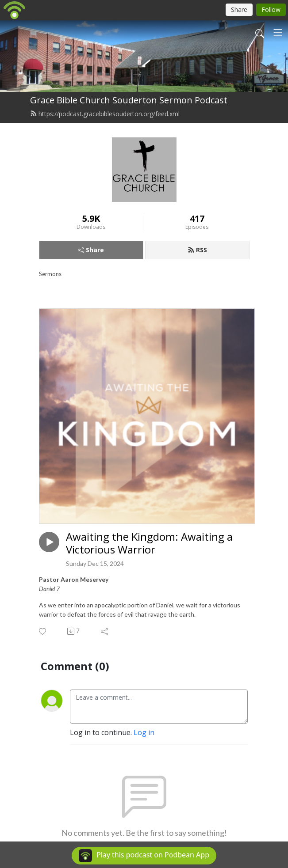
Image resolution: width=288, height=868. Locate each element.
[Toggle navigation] (278, 33)
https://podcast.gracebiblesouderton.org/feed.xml (105, 114)
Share (91, 250)
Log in (144, 732)
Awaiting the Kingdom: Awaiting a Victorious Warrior (149, 543)
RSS (197, 250)
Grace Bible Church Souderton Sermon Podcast (129, 100)
